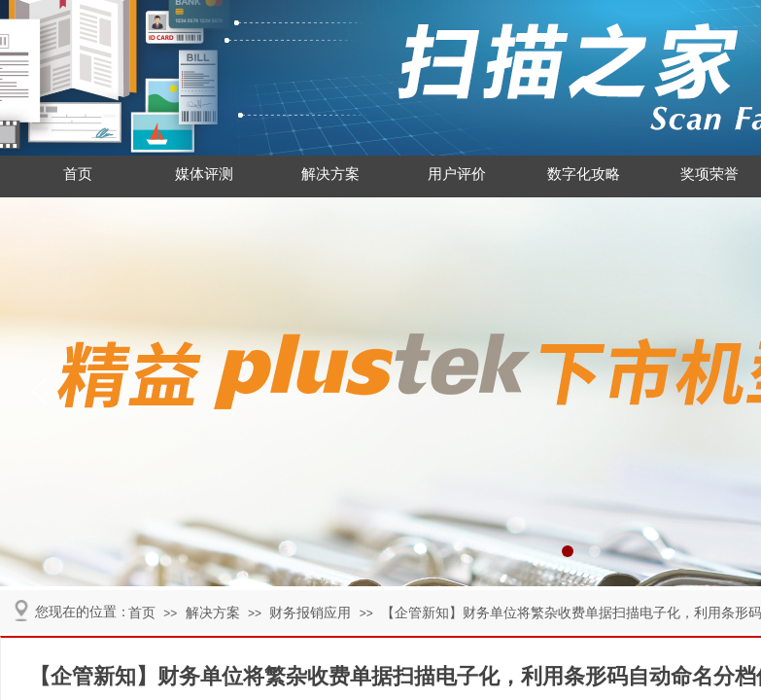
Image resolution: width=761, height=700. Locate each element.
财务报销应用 (310, 613)
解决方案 (330, 174)
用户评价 (457, 174)
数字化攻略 (584, 174)
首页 (78, 174)
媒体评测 (204, 174)
